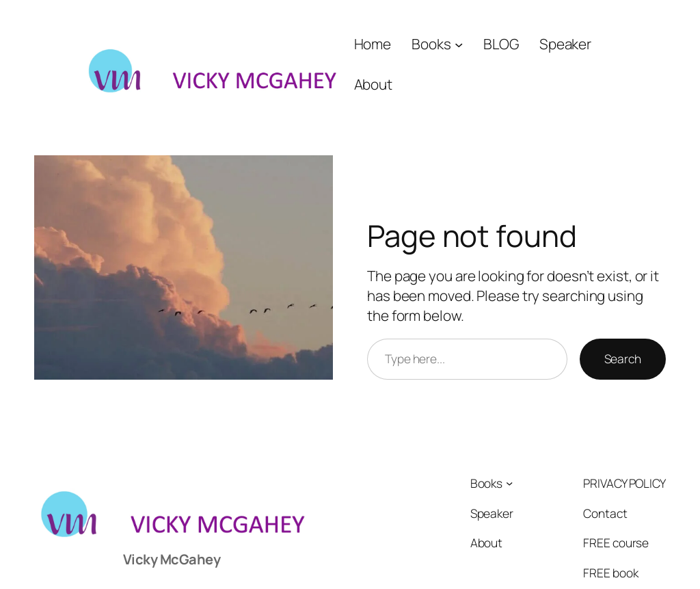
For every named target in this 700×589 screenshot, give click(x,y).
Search (623, 358)
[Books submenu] (459, 44)
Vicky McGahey (172, 559)
